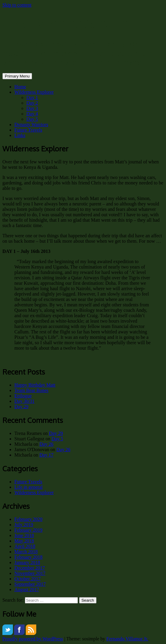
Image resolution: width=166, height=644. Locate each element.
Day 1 (32, 97)
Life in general (28, 487)
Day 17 (47, 455)
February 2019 (28, 530)
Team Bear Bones (31, 390)
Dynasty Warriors (31, 125)
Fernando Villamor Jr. (127, 639)
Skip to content (17, 5)
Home (20, 87)
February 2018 (28, 557)
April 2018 (25, 546)
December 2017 (30, 568)
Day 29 (21, 407)
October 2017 (28, 579)
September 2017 (30, 584)
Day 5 (32, 119)
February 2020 (28, 519)
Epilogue (23, 396)
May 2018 (24, 541)
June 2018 (24, 535)
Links (20, 135)
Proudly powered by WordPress (33, 639)
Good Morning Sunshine (69, 23)
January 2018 (27, 562)
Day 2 (32, 103)
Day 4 (32, 114)
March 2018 (26, 552)
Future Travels (28, 130)
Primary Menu (17, 76)
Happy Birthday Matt (35, 385)
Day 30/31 (24, 401)
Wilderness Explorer (34, 92)
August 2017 (27, 589)
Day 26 (47, 444)
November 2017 (30, 573)
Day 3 (32, 108)
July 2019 (24, 525)
